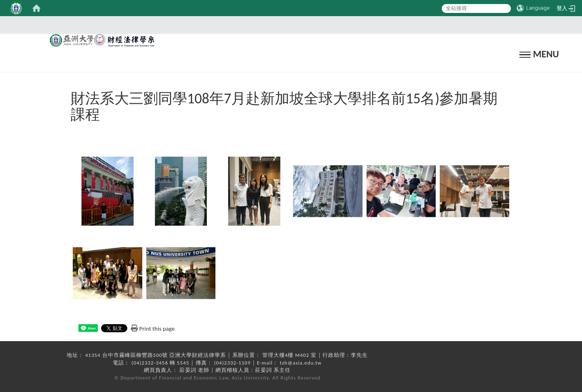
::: (289, 25)
